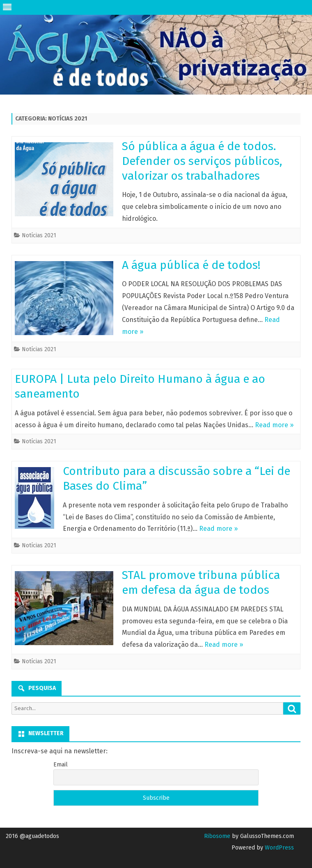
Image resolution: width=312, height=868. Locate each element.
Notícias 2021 (39, 235)
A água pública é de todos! (191, 265)
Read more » (274, 425)
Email (61, 765)
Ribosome (217, 836)
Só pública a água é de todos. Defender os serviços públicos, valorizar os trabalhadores (202, 161)
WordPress (279, 848)
